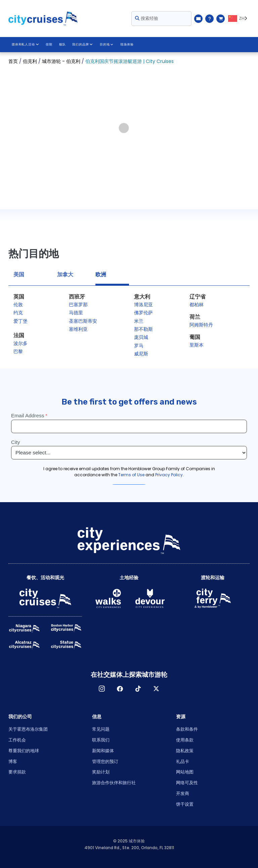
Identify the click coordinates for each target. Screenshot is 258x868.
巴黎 (18, 351)
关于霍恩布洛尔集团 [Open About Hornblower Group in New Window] (28, 729)
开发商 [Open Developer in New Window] (183, 793)
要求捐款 (17, 772)
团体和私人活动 (25, 44)
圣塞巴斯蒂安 (83, 321)
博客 (13, 761)
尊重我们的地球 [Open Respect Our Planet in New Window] (24, 751)
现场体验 (126, 44)
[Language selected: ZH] (239, 19)
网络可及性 (187, 783)
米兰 (139, 321)
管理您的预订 (105, 761)
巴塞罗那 (78, 305)
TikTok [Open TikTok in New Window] (138, 689)
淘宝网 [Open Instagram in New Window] (102, 689)
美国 (19, 274)
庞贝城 (141, 337)
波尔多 (20, 343)
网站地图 (185, 772)
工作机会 (17, 740)
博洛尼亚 (143, 305)
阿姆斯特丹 (201, 325)
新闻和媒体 (103, 751)
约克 (18, 313)
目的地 (106, 44)
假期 (49, 44)
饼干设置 (185, 804)
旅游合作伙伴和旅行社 (114, 783)
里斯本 (197, 345)
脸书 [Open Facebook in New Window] (120, 689)
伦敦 (18, 305)
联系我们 (101, 740)
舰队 (62, 44)
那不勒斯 (143, 329)
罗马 (139, 346)
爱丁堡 (20, 321)
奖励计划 (101, 772)
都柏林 (197, 305)
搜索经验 (147, 18)
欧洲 (101, 274)
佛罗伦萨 (143, 313)
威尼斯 (141, 354)
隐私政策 (185, 751)
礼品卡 (183, 761)
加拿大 (65, 274)
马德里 (76, 313)
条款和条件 (187, 729)
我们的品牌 (82, 44)
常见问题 (101, 729)
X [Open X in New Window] (156, 689)
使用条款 (185, 740)
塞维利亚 (78, 329)
